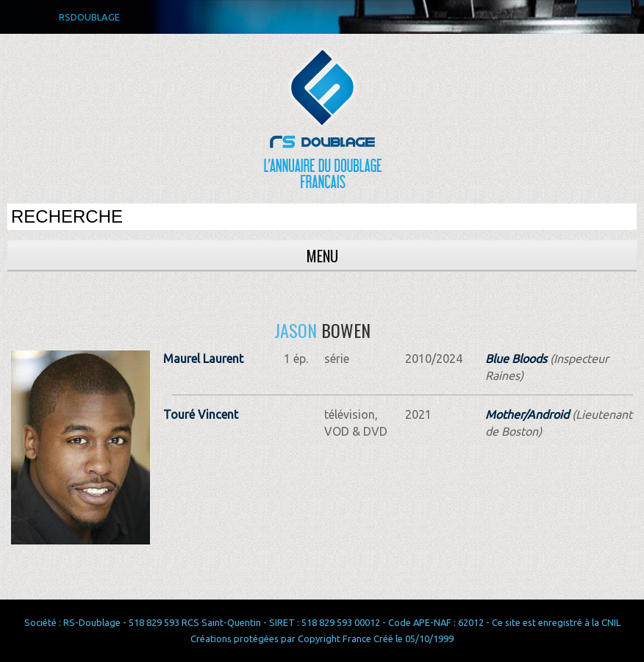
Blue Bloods (516, 359)
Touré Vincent (201, 414)
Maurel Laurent (203, 359)
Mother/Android (527, 414)
